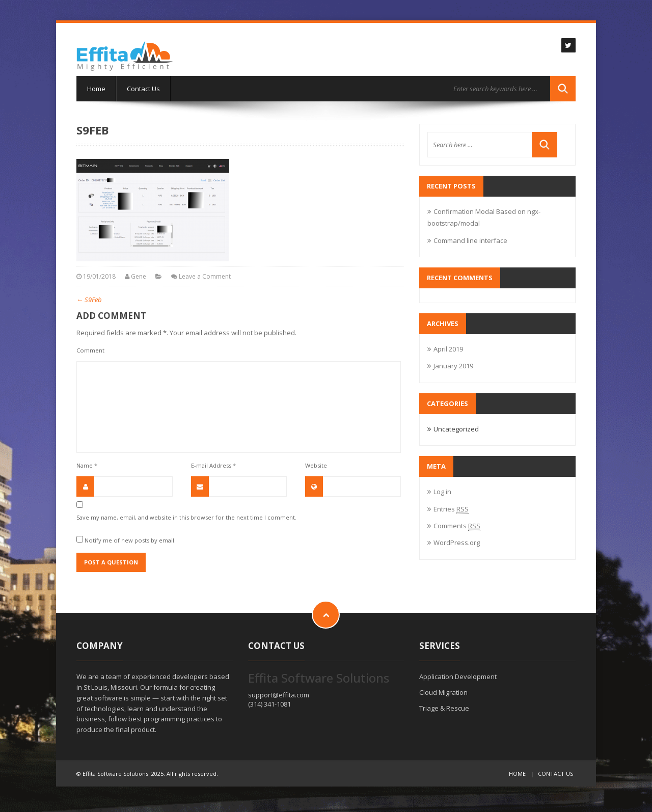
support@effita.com (279, 695)
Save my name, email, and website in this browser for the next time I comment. (186, 517)
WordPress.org (457, 543)
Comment (90, 350)
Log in (442, 492)
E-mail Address (213, 465)
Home (96, 89)
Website (316, 465)
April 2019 (448, 349)
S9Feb (89, 300)
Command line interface (470, 240)
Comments (457, 526)
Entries (451, 509)
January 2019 (453, 366)
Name (87, 465)
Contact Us (143, 89)
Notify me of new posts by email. (130, 540)
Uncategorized (456, 429)
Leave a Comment (205, 276)
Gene (139, 276)
